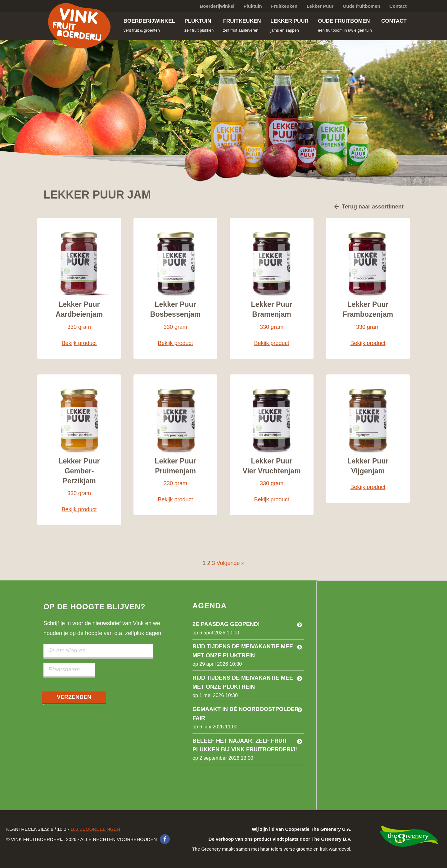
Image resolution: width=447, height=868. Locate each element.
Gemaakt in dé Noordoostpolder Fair (246, 714)
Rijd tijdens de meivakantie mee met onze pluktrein (243, 651)
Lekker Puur (320, 6)
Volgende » (231, 563)
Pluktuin (253, 6)
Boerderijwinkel (217, 6)
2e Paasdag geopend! (226, 624)
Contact (398, 6)
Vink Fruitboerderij (79, 26)
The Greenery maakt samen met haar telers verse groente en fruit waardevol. (272, 839)
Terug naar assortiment (369, 207)
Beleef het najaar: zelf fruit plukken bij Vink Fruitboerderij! (245, 745)
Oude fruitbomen (361, 6)
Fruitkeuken (284, 6)
